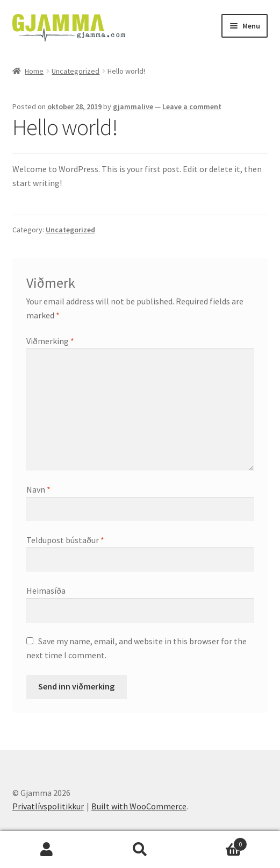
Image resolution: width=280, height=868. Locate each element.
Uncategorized (76, 71)
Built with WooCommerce (139, 806)
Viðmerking (50, 341)
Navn (38, 489)
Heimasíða (46, 590)
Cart (217, 842)
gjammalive (133, 106)
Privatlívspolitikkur (48, 806)
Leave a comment (192, 106)
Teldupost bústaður (65, 540)
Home (34, 71)
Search (140, 850)
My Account (47, 850)
